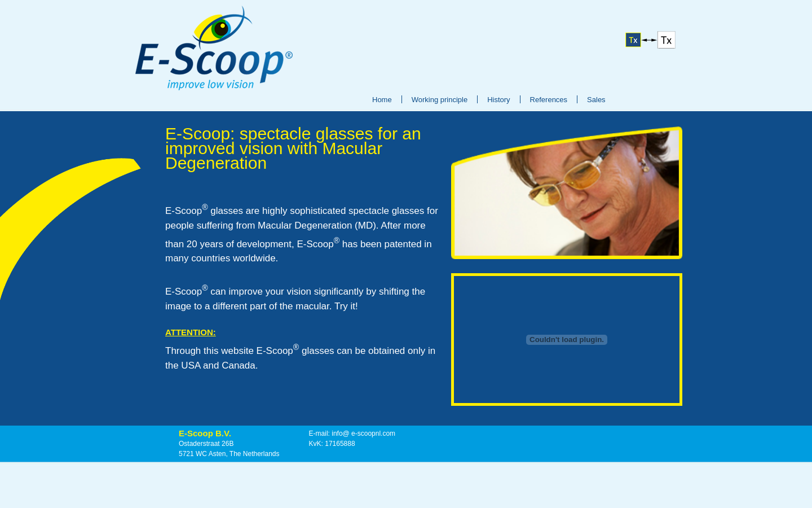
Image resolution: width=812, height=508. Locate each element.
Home (382, 100)
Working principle (440, 100)
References (549, 100)
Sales (596, 100)
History (498, 100)
